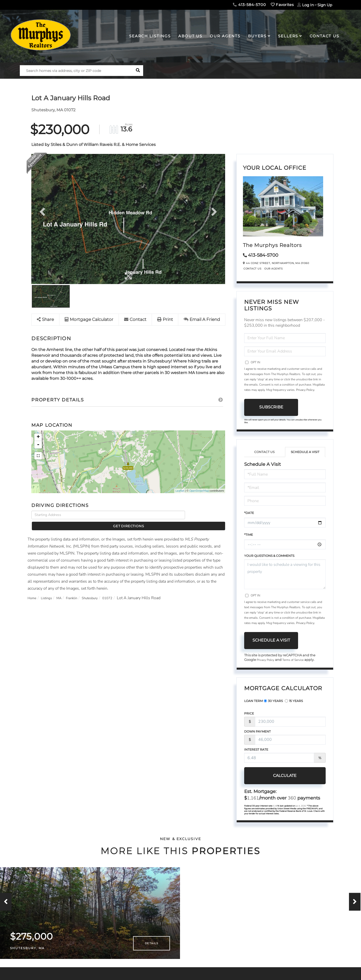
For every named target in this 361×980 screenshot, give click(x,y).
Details (152, 949)
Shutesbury (101, 590)
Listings (50, 590)
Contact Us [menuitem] (324, 36)
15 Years (294, 701)
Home (33, 590)
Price (249, 714)
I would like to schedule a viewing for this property (285, 574)
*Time (249, 535)
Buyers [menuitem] (257, 36)
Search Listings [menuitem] (150, 36)
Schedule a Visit (305, 452)
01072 (122, 590)
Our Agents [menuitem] (225, 36)
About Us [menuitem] (190, 36)
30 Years (273, 701)
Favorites (282, 5)
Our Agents (273, 269)
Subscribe (271, 407)
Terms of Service (297, 660)
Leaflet (180, 491)
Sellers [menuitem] (288, 36)
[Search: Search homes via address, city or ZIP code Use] (76, 71)
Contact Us (252, 269)
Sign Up (325, 5)
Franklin (80, 590)
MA (65, 590)
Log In (308, 5)
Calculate (271, 776)
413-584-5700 (249, 5)
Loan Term (253, 701)
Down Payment (257, 732)
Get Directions (206, 515)
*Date (249, 513)
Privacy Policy (305, 390)
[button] (138, 71)
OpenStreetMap (199, 491)
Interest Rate (256, 750)
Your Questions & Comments (269, 556)
